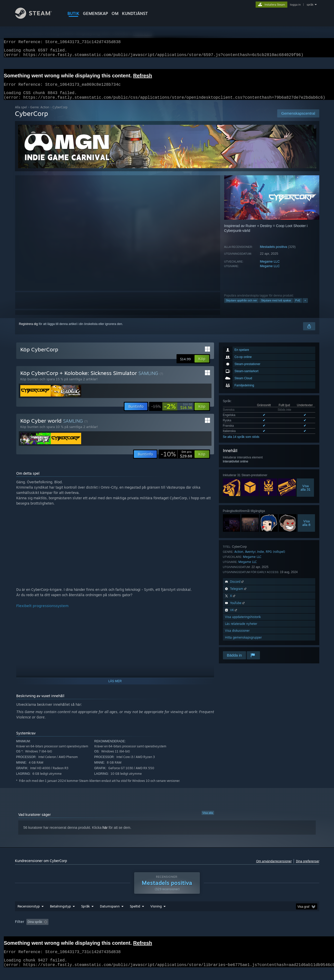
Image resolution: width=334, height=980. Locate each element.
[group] (167, 932)
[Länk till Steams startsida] (37, 17)
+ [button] (305, 306)
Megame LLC (270, 268)
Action (239, 558)
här (105, 834)
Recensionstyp (29, 916)
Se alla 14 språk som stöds (241, 443)
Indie (261, 558)
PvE (298, 306)
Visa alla (208, 819)
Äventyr (250, 558)
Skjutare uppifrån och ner (242, 306)
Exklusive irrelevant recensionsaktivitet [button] (92, 932)
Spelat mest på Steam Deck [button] (167, 932)
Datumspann (110, 916)
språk (310, 5)
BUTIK (73, 13)
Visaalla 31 (305, 494)
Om (115, 13)
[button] (202, 365)
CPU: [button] (231, 932)
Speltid (135, 916)
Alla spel (21, 113)
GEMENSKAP (95, 13)
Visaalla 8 (306, 529)
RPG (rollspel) (275, 558)
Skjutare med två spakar (276, 306)
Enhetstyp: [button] (269, 932)
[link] (172, 412)
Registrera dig (29, 330)
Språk (85, 916)
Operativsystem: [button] (207, 932)
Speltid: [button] (133, 932)
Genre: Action (40, 113)
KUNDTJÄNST (135, 13)
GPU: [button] (248, 932)
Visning (156, 916)
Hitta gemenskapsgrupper (243, 643)
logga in (295, 5)
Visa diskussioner (237, 637)
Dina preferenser (308, 867)
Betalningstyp (60, 916)
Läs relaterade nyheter (241, 630)
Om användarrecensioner (274, 867)
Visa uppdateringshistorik (243, 623)
